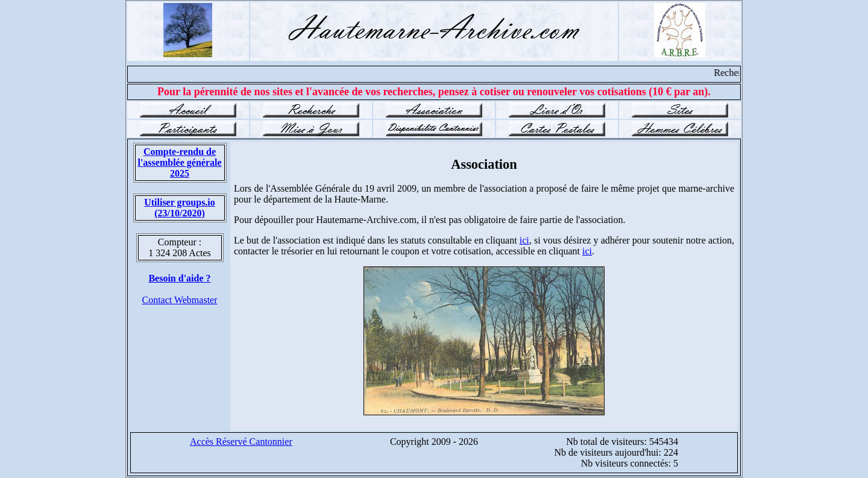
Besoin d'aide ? (179, 278)
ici (524, 240)
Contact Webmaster (179, 300)
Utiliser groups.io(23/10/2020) (180, 208)
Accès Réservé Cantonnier (241, 442)
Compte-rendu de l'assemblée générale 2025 (179, 162)
